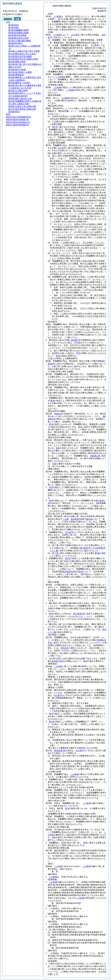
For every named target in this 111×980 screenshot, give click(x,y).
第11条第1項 (79, 614)
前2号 (55, 127)
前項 (58, 356)
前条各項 (58, 414)
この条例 (57, 16)
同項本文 (65, 648)
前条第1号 (76, 340)
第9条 (97, 553)
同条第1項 (95, 456)
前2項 (68, 558)
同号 (78, 353)
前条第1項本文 (58, 661)
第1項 (51, 722)
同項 (80, 427)
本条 (54, 464)
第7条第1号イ (86, 548)
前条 (58, 448)
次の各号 (75, 35)
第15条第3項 (60, 751)
